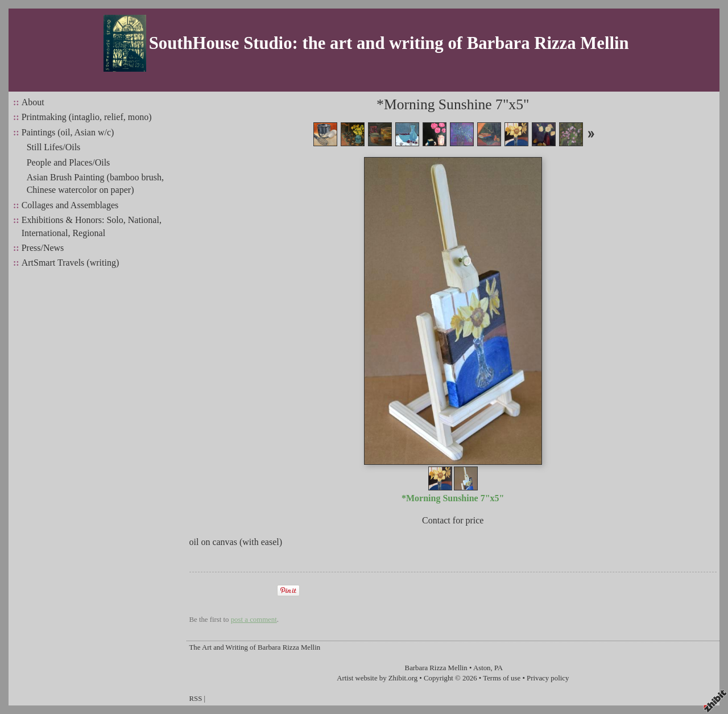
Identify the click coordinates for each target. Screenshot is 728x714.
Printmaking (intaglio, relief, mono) (87, 117)
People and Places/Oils (69, 162)
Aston (482, 668)
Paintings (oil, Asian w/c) (68, 132)
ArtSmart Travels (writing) (71, 263)
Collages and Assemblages (70, 205)
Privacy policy (548, 678)
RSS (196, 699)
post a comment (254, 620)
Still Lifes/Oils (54, 147)
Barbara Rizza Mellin (436, 668)
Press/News (43, 248)
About (33, 102)
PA (499, 668)
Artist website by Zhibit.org (377, 678)
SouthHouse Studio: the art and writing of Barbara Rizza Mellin (389, 43)
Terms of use (502, 678)
